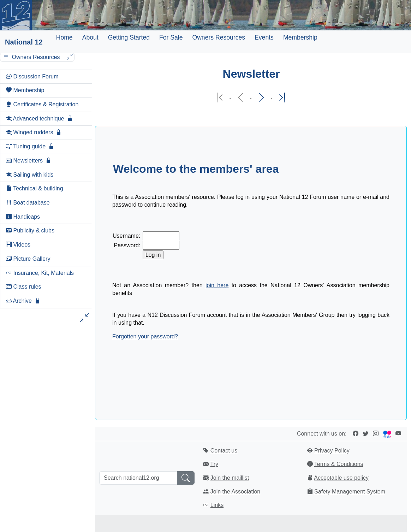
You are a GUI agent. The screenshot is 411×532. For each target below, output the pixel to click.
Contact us (224, 451)
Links (217, 505)
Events (264, 37)
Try (214, 464)
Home (64, 37)
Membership (300, 37)
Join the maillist (230, 478)
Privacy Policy (332, 451)
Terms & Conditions (339, 464)
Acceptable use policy (341, 478)
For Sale (171, 37)
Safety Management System (350, 492)
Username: (126, 236)
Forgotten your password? (145, 336)
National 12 (24, 42)
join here (217, 285)
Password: (127, 245)
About (90, 37)
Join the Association (235, 492)
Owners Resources (219, 37)
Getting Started (129, 37)
